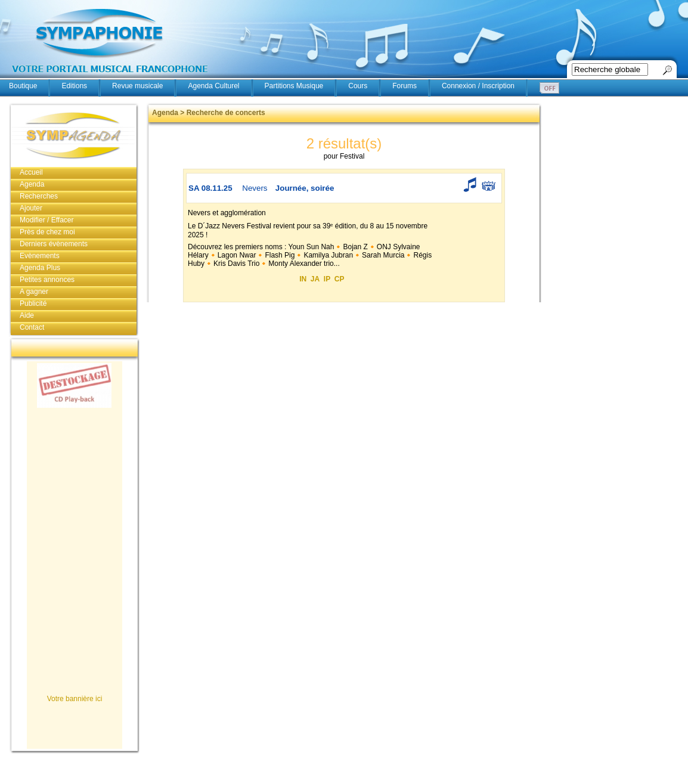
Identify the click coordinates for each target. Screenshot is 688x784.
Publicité (33, 303)
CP (340, 279)
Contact (32, 327)
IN (303, 279)
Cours (358, 86)
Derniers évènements (54, 244)
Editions (74, 86)
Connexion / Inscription (478, 86)
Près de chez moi (47, 232)
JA (315, 279)
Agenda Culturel (213, 86)
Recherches (39, 196)
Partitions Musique (294, 86)
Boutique (23, 86)
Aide (27, 315)
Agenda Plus (40, 268)
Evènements (40, 256)
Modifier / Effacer (47, 220)
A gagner (34, 292)
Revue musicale (137, 86)
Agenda (32, 184)
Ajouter (31, 208)
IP (327, 279)
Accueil (31, 172)
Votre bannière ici (75, 699)
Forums (405, 86)
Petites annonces (47, 280)
